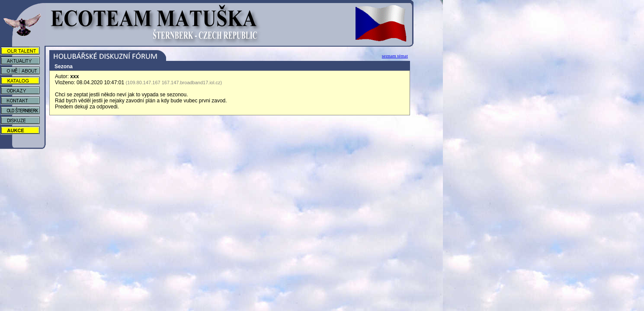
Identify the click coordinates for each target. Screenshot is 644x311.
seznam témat (395, 56)
